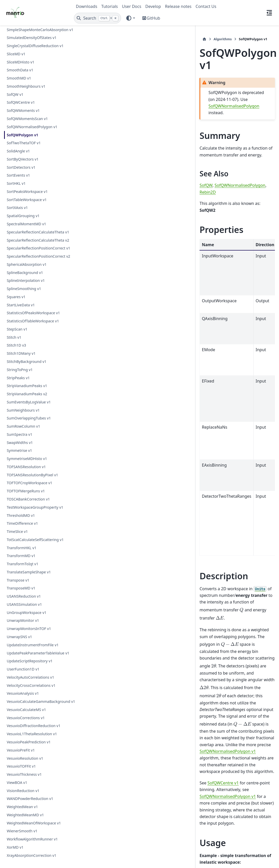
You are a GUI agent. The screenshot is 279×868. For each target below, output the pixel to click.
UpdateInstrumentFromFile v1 (33, 633)
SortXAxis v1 (17, 171)
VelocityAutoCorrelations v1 (30, 671)
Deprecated (178, 772)
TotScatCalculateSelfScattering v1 (35, 527)
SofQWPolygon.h (114, 804)
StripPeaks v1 (18, 365)
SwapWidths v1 (20, 430)
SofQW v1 (15, 58)
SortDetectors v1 (21, 131)
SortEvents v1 (18, 139)
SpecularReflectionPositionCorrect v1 (36, 227)
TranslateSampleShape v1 (29, 560)
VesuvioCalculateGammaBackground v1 (36, 698)
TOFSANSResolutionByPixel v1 (32, 463)
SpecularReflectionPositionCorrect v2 (36, 241)
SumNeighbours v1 (23, 398)
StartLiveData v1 (21, 293)
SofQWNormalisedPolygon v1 (32, 90)
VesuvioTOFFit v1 (21, 766)
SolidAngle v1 (18, 115)
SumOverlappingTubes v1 (29, 406)
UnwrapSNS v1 (19, 624)
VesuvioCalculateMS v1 (26, 709)
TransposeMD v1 (21, 576)
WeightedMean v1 (22, 807)
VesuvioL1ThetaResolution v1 (32, 734)
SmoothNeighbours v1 (26, 50)
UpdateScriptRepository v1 (30, 655)
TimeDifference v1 (22, 511)
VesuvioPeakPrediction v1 (29, 742)
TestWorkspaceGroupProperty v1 (35, 495)
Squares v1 (16, 285)
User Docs (132, 6)
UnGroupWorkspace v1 (26, 600)
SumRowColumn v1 (23, 414)
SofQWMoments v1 (23, 74)
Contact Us (206, 6)
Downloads (87, 6)
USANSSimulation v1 (24, 592)
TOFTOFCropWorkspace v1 (29, 471)
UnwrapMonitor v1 (23, 608)
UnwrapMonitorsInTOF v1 (29, 616)
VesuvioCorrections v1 (26, 718)
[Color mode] (130, 18)
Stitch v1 (14, 325)
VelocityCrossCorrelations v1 (31, 679)
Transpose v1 (18, 568)
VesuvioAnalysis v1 (23, 687)
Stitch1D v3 (16, 333)
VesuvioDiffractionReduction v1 (34, 726)
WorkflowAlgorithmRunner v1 (32, 839)
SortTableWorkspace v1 (27, 163)
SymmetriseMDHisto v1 (27, 446)
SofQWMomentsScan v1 (27, 82)
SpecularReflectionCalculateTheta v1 (35, 199)
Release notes (178, 6)
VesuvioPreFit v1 (21, 750)
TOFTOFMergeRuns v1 (26, 479)
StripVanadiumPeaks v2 (27, 382)
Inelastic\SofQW (148, 772)
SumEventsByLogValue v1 (29, 390)
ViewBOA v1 (17, 782)
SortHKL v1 (16, 147)
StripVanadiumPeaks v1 (27, 373)
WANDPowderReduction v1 (30, 799)
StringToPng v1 (20, 357)
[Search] (97, 18)
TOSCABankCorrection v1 (28, 487)
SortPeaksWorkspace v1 (27, 155)
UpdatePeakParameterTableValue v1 (35, 644)
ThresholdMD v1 (21, 503)
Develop (153, 6)
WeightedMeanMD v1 (25, 815)
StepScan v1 (17, 317)
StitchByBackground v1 (26, 349)
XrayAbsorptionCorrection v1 (31, 855)
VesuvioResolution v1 (25, 758)
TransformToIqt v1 (22, 552)
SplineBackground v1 (25, 260)
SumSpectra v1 (19, 422)
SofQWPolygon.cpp (115, 816)
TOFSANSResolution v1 (26, 455)
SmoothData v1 (20, 34)
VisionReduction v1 (23, 790)
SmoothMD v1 (19, 42)
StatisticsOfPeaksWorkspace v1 (33, 301)
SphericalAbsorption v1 (26, 252)
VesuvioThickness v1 (24, 774)
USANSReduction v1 (24, 584)
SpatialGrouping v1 (23, 179)
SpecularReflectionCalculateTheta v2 (35, 213)
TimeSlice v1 (17, 519)
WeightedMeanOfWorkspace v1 (34, 823)
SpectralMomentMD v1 (26, 187)
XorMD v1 (15, 847)
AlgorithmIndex (113, 772)
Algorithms (97, 39)
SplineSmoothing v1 (24, 276)
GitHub (154, 18)
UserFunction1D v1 (23, 663)
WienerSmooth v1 (22, 831)
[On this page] (269, 13)
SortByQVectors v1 (23, 123)
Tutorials (110, 6)
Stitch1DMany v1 (21, 341)
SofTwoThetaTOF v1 (24, 106)
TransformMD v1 (21, 543)
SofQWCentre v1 (21, 66)
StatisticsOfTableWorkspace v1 (33, 309)
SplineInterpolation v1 (26, 268)
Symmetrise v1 (19, 438)
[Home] (79, 39)
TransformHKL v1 (21, 535)
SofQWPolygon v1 (22, 98)
